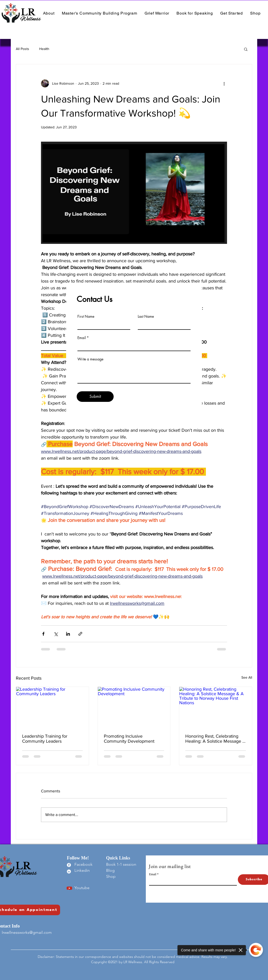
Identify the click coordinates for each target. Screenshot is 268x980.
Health (44, 49)
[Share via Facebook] (43, 634)
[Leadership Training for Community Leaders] (52, 707)
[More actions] (224, 83)
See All (247, 677)
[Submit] (95, 397)
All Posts (23, 49)
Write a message (90, 359)
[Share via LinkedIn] (68, 634)
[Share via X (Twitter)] (56, 634)
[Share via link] (80, 634)
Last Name (146, 316)
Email (82, 338)
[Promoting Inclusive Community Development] (134, 707)
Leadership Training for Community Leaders (45, 739)
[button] (246, 49)
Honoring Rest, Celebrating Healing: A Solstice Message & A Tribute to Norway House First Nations (215, 739)
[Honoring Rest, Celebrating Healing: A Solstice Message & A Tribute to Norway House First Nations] (216, 707)
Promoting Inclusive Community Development (129, 739)
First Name (86, 316)
